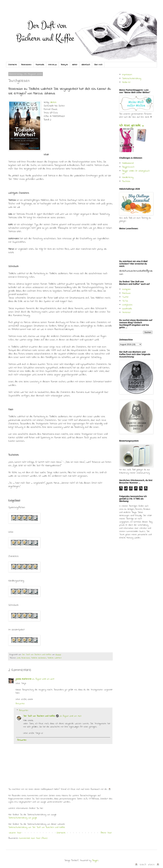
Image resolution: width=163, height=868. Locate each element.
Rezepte (64, 65)
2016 (18, 658)
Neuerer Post (15, 833)
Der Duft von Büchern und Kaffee (39, 716)
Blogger (95, 860)
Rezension (26, 658)
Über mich (98, 65)
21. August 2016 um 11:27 (71, 716)
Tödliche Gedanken (39, 658)
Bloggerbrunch (128, 167)
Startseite (13, 65)
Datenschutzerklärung (132, 78)
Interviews (52, 65)
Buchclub (126, 181)
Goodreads (127, 309)
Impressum (127, 75)
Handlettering (128, 177)
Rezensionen (26, 65)
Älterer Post (106, 833)
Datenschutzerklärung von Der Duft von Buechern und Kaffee (37, 827)
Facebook (126, 293)
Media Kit (126, 82)
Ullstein (53, 102)
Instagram (126, 289)
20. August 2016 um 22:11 (43, 679)
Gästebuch (86, 65)
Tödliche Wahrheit (54, 658)
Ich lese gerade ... (131, 126)
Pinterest (126, 312)
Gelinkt (75, 65)
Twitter (125, 297)
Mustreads (40, 65)
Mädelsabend (128, 163)
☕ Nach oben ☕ (147, 865)
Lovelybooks (127, 305)
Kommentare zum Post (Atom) (33, 838)
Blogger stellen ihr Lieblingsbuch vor (136, 172)
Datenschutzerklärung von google (23, 818)
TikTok (125, 301)
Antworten (20, 704)
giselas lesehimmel (23, 679)
